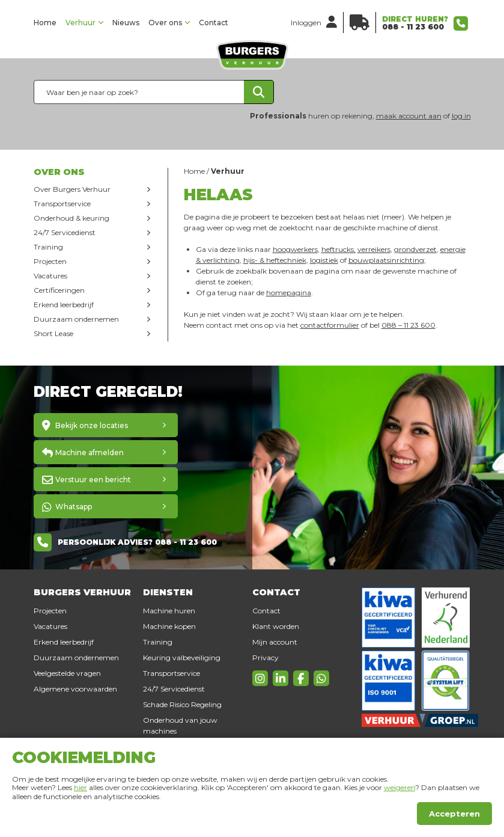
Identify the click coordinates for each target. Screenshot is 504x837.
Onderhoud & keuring (71, 218)
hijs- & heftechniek (275, 260)
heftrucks (338, 249)
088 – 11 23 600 (408, 325)
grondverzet (415, 249)
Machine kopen (169, 626)
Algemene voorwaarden (75, 689)
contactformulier (330, 325)
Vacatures (50, 276)
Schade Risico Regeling (182, 704)
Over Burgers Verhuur (72, 189)
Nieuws (126, 23)
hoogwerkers (295, 249)
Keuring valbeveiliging (182, 658)
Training (48, 247)
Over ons (165, 23)
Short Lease (53, 333)
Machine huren (169, 611)
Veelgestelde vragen (67, 673)
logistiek (324, 260)
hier (80, 787)
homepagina (289, 293)
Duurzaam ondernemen (76, 319)
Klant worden (276, 626)
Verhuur (80, 23)
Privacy (266, 658)
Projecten (50, 261)
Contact (214, 23)
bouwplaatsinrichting (386, 260)
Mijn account (275, 642)
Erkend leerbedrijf (64, 305)
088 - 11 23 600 (413, 27)
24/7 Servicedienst (65, 232)
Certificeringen (59, 290)
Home (45, 23)
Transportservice (62, 204)
